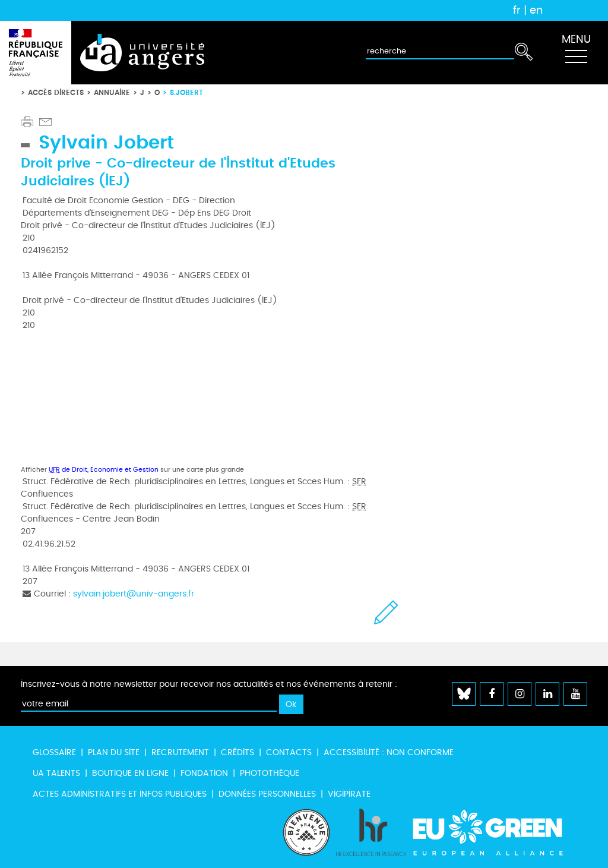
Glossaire (54, 752)
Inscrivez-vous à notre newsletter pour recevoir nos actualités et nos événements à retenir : (209, 684)
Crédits (237, 752)
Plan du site (114, 752)
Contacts (289, 752)
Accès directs (56, 92)
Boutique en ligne (130, 773)
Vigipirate (349, 794)
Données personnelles (267, 794)
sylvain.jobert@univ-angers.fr (134, 594)
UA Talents (56, 773)
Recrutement (180, 752)
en (536, 10)
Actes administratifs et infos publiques (120, 794)
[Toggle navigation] (576, 53)
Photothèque (270, 773)
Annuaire (112, 92)
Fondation (204, 773)
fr (517, 10)
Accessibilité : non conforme (389, 752)
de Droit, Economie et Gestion (104, 470)
